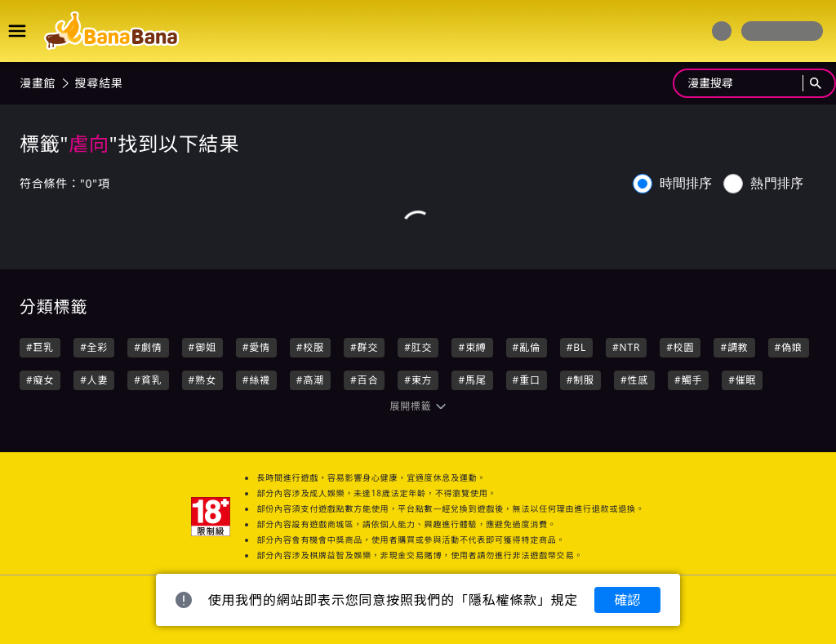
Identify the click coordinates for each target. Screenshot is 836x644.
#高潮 (310, 380)
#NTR (626, 347)
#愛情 (256, 347)
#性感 (634, 380)
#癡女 (40, 380)
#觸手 (688, 380)
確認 (627, 600)
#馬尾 (472, 380)
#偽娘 (789, 347)
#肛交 (418, 347)
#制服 (580, 380)
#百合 (364, 380)
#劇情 (148, 347)
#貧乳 (148, 380)
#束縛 (472, 347)
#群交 (364, 347)
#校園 (680, 347)
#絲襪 (256, 380)
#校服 (310, 347)
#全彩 (94, 347)
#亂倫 (527, 347)
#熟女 (202, 380)
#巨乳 (40, 347)
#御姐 (202, 347)
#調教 (734, 347)
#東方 (418, 380)
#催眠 (742, 380)
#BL (576, 347)
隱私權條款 (503, 600)
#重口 (527, 380)
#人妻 (94, 380)
